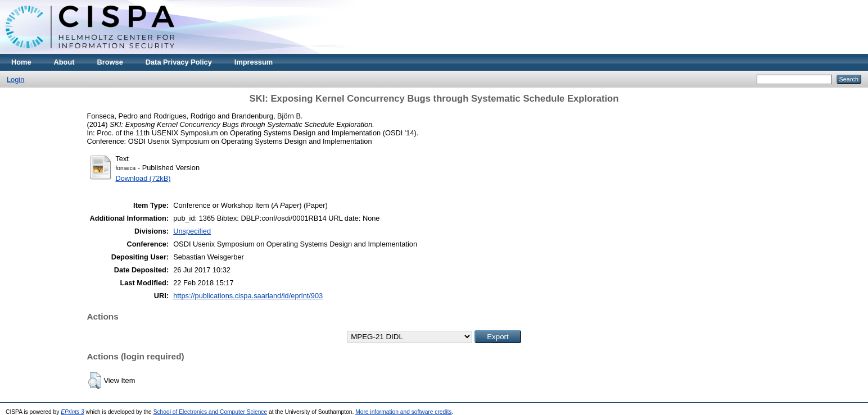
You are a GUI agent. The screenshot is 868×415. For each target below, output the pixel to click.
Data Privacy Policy (179, 62)
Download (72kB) (143, 178)
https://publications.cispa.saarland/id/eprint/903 (248, 296)
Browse (110, 62)
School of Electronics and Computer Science (211, 412)
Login (15, 79)
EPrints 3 (73, 412)
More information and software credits (403, 412)
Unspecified (192, 231)
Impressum (254, 62)
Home (21, 62)
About (64, 62)
